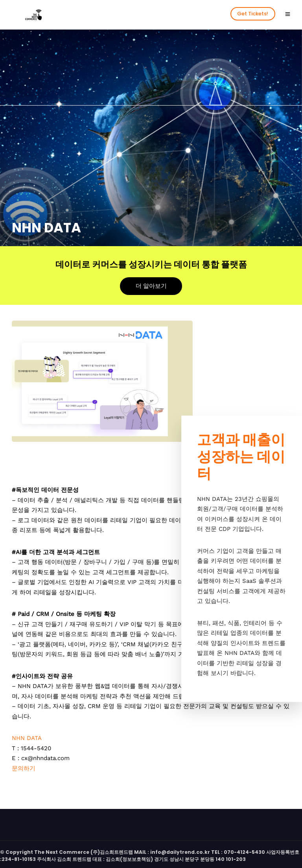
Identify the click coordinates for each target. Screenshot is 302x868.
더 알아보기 (151, 286)
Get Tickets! (253, 14)
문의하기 (24, 768)
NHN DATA (27, 738)
